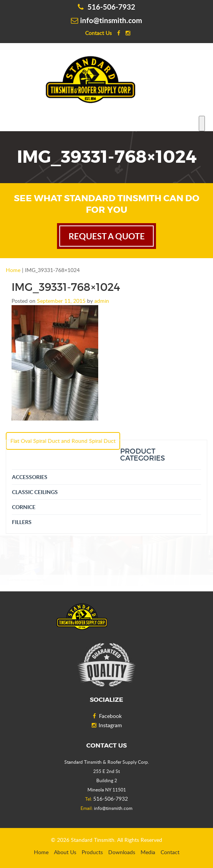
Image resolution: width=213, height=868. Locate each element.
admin (102, 301)
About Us (65, 852)
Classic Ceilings (35, 492)
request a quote (107, 236)
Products (92, 852)
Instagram (106, 725)
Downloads (122, 852)
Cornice (24, 507)
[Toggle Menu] (202, 124)
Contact (170, 852)
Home (13, 270)
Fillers (22, 522)
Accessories (30, 477)
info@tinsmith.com (106, 20)
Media (148, 852)
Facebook (106, 716)
